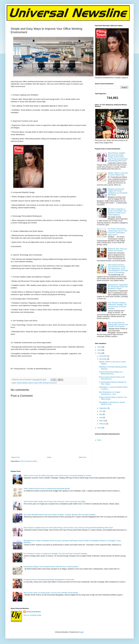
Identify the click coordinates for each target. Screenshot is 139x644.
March (102, 421)
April (101, 418)
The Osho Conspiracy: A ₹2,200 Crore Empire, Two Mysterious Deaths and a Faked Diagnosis (117, 212)
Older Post (82, 457)
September (103, 408)
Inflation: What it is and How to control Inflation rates (118, 174)
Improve (31, 383)
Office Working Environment (48, 383)
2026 (99, 347)
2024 (99, 353)
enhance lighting (22, 383)
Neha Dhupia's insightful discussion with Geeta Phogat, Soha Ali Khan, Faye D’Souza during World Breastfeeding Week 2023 (118, 157)
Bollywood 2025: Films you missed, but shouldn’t (117, 250)
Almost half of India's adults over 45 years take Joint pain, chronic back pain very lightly (55, 502)
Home (49, 457)
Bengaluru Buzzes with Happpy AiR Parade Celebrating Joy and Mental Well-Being (118, 192)
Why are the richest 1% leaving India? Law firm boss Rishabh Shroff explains (118, 325)
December (103, 356)
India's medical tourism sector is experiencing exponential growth (47, 489)
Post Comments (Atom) (29, 461)
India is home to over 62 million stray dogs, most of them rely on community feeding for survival (57, 476)
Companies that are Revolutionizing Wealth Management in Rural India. (49, 580)
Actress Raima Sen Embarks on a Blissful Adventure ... (111, 373)
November (103, 359)
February (103, 424)
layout (36, 383)
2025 (99, 350)
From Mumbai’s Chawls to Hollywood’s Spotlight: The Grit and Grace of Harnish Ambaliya (117, 306)
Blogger (81, 632)
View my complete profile (32, 615)
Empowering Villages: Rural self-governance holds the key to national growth (51, 567)
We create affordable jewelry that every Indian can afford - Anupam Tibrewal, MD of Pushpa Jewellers (60, 515)
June (101, 411)
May (101, 414)
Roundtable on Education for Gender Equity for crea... (112, 403)
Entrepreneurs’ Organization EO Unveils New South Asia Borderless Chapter (118, 287)
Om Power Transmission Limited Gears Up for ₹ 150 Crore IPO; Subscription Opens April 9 (117, 232)
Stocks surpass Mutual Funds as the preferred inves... (112, 378)
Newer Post (16, 457)
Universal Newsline (33, 612)
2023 (99, 428)
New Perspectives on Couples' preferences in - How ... (110, 393)
